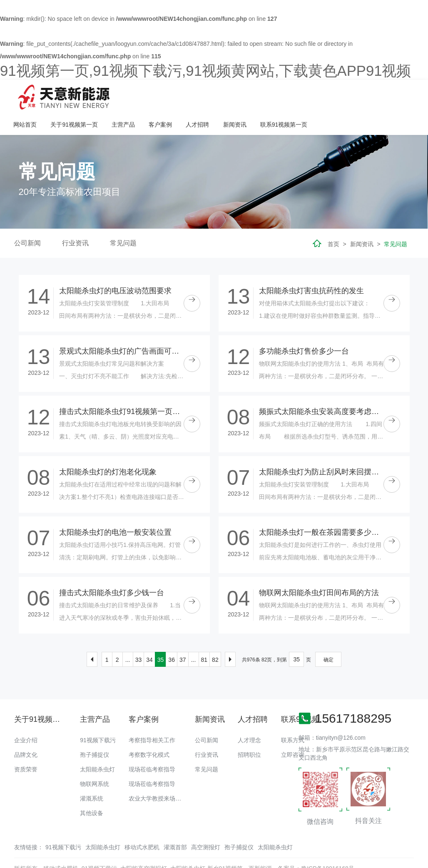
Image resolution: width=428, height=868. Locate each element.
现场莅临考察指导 (152, 746)
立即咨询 (293, 731)
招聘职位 (249, 731)
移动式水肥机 (142, 824)
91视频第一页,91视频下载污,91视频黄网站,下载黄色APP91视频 (205, 71)
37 (183, 636)
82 (215, 636)
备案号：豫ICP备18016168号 (316, 845)
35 (161, 636)
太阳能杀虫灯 (97, 746)
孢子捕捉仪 (95, 731)
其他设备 (92, 790)
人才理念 (249, 717)
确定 (328, 636)
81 (204, 636)
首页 (333, 221)
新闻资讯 (341, 96)
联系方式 (293, 717)
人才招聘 (304, 96)
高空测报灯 (206, 824)
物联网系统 (95, 761)
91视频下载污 (98, 717)
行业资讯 (75, 220)
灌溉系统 (92, 775)
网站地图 (12, 862)
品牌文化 (26, 731)
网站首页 (132, 96)
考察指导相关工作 (152, 717)
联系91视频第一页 (391, 96)
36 (172, 636)
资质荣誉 (26, 746)
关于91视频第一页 (182, 96)
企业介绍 (26, 717)
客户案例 (267, 96)
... (128, 636)
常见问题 (123, 220)
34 (149, 636)
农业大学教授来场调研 (158, 775)
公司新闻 (27, 220)
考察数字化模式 (149, 731)
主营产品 (230, 96)
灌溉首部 (175, 824)
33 (139, 636)
